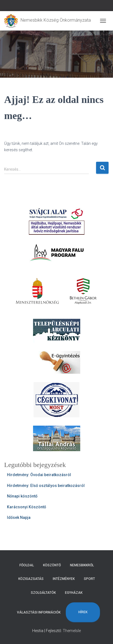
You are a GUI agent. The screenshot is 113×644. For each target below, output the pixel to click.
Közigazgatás (31, 579)
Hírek (83, 612)
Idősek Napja (19, 517)
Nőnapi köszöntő (22, 496)
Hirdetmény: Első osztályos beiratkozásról (46, 486)
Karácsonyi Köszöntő (27, 507)
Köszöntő (52, 565)
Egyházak (74, 593)
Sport (89, 579)
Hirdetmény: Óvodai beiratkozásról (39, 475)
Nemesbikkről (82, 565)
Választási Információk (39, 612)
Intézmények (64, 579)
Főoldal (27, 565)
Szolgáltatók (43, 593)
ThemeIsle (72, 631)
